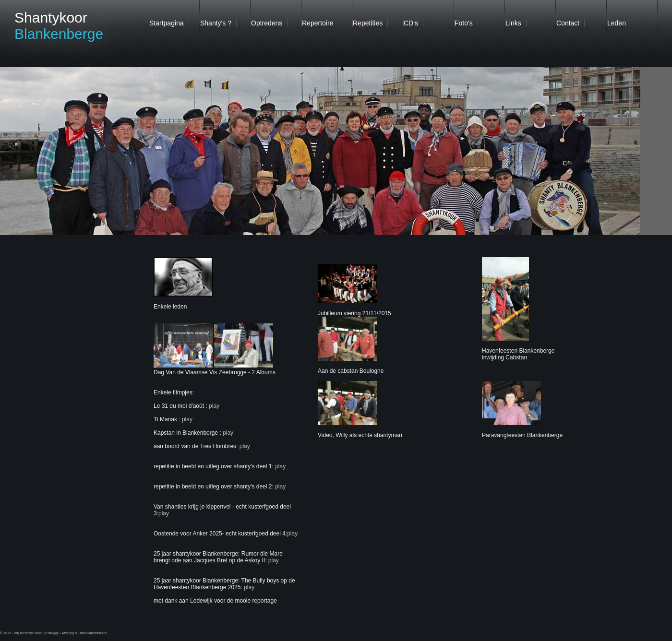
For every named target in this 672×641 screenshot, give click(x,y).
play (213, 406)
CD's (411, 23)
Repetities (368, 23)
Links (513, 23)
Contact (568, 23)
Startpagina (167, 23)
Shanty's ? (216, 23)
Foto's (464, 23)
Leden (617, 23)
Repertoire (318, 23)
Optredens (267, 23)
